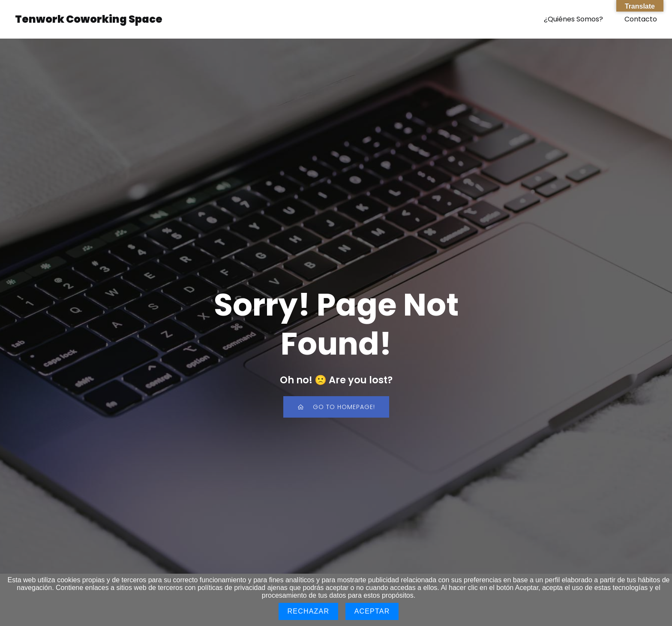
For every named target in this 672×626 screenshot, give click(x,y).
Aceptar (372, 611)
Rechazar (309, 611)
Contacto (641, 19)
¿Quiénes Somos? (573, 19)
